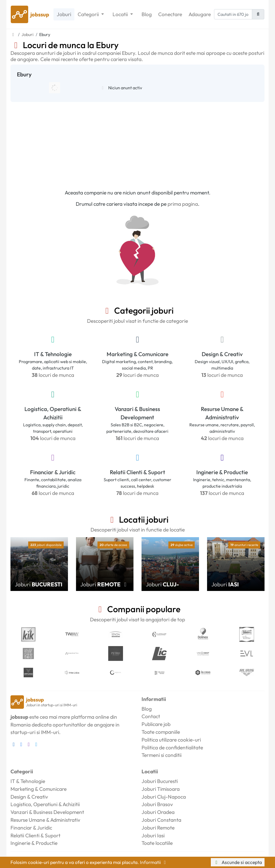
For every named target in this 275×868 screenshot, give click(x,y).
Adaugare (200, 14)
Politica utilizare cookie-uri (171, 740)
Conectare (170, 14)
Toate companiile (161, 732)
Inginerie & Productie (222, 472)
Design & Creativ (222, 354)
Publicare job (156, 724)
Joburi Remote (158, 828)
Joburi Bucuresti (160, 781)
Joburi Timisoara (161, 789)
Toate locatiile (157, 843)
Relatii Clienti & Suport (137, 472)
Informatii (154, 862)
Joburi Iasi (153, 835)
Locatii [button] (121, 14)
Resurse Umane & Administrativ (222, 413)
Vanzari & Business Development (137, 413)
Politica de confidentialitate (172, 747)
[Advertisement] (137, 142)
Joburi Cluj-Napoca (164, 797)
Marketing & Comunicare (137, 354)
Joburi (64, 14)
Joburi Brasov (157, 804)
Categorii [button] (89, 14)
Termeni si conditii (162, 755)
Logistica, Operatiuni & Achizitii (53, 413)
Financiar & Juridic (53, 472)
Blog (147, 14)
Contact (151, 716)
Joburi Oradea (158, 812)
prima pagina (183, 204)
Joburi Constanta (161, 820)
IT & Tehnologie (53, 354)
